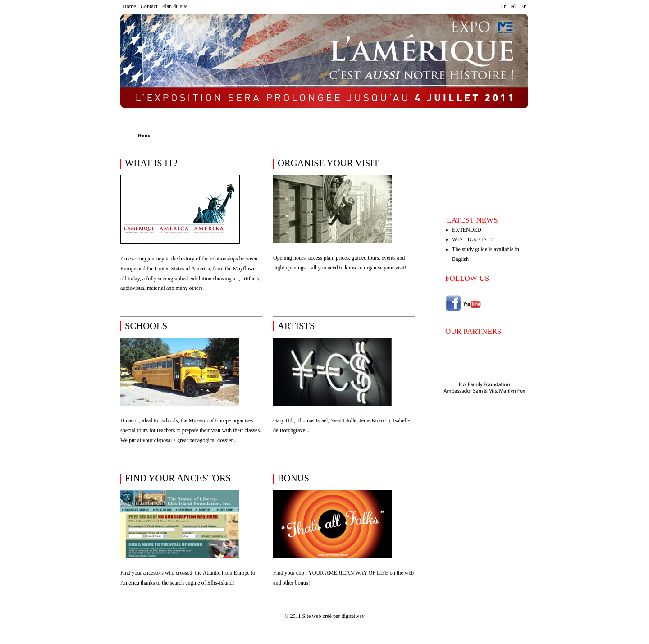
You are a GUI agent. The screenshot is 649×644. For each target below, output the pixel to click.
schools (146, 326)
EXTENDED (467, 230)
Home (129, 6)
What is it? (151, 163)
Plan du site (175, 6)
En (523, 6)
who (170, 573)
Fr (504, 6)
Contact (149, 6)
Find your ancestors (143, 573)
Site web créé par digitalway (333, 616)
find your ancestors (178, 478)
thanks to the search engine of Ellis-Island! (187, 583)
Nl (513, 6)
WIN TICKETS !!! (473, 239)
